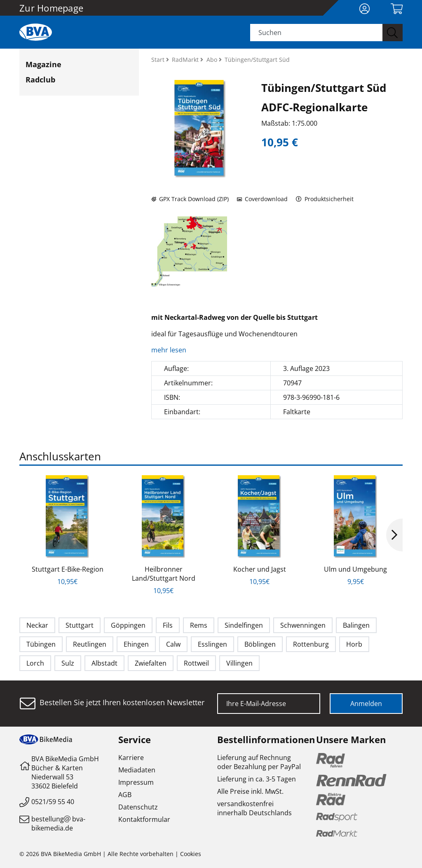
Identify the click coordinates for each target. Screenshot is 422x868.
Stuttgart (80, 625)
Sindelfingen (244, 625)
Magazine (43, 64)
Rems (199, 625)
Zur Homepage (51, 8)
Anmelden (366, 704)
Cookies (191, 854)
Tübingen (41, 644)
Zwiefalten (151, 663)
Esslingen (212, 644)
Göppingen (128, 625)
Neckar (37, 625)
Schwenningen (303, 625)
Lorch (35, 663)
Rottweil (196, 663)
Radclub (40, 80)
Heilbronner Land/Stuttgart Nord (164, 574)
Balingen (356, 625)
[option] (67, 531)
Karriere (131, 758)
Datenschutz (138, 807)
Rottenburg (311, 644)
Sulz (68, 663)
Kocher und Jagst (260, 569)
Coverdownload (262, 199)
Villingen (239, 663)
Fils (168, 625)
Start (159, 60)
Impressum (136, 782)
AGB (125, 795)
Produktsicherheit (325, 199)
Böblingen (260, 644)
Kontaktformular (144, 819)
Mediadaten (137, 770)
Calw (173, 644)
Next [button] (394, 535)
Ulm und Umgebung (355, 569)
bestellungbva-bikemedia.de (58, 823)
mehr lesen (170, 350)
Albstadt (104, 663)
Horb (354, 644)
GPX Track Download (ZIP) (190, 199)
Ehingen (136, 644)
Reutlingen (90, 644)
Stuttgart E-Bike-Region (68, 569)
